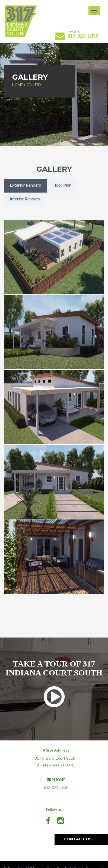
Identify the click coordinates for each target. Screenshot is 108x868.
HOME (18, 85)
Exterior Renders (25, 185)
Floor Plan (62, 185)
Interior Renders (25, 199)
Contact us (78, 839)
